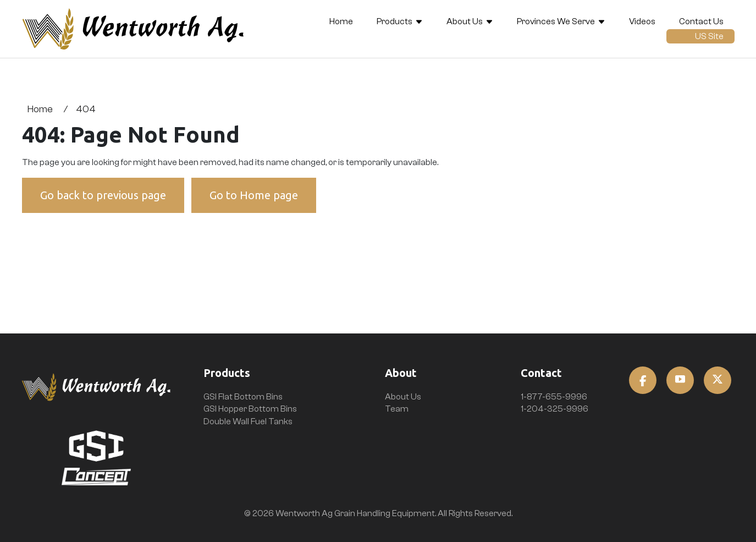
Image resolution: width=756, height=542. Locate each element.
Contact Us (701, 21)
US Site (709, 36)
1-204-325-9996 (554, 409)
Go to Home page (254, 195)
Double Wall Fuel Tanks (248, 421)
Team (397, 409)
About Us (465, 21)
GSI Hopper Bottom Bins (250, 409)
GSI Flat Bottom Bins (243, 397)
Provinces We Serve (556, 21)
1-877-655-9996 (554, 397)
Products (394, 21)
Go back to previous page (103, 195)
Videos (642, 21)
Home (341, 21)
